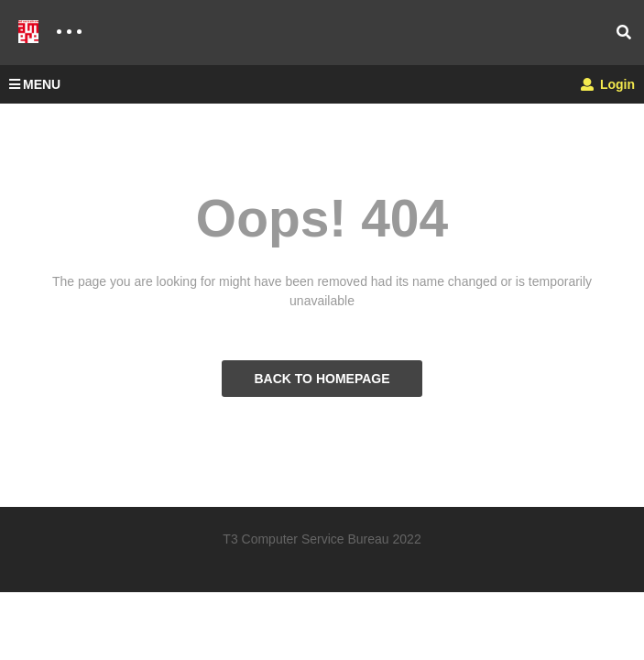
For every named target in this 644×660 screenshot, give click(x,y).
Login (608, 84)
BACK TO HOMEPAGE (322, 379)
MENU (35, 84)
